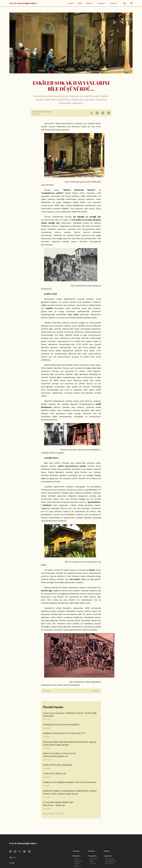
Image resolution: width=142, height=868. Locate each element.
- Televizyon (93, 859)
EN (14, 858)
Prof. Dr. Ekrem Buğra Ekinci (23, 3)
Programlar (92, 856)
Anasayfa (76, 851)
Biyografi (71, 3)
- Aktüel (76, 859)
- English (76, 864)
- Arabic (76, 866)
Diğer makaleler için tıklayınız (54, 814)
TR (11, 858)
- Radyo (91, 861)
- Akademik (77, 861)
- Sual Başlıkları (110, 861)
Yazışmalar (108, 856)
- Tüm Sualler (109, 859)
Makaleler (76, 856)
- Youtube (92, 864)
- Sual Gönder (109, 864)
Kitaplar (80, 3)
